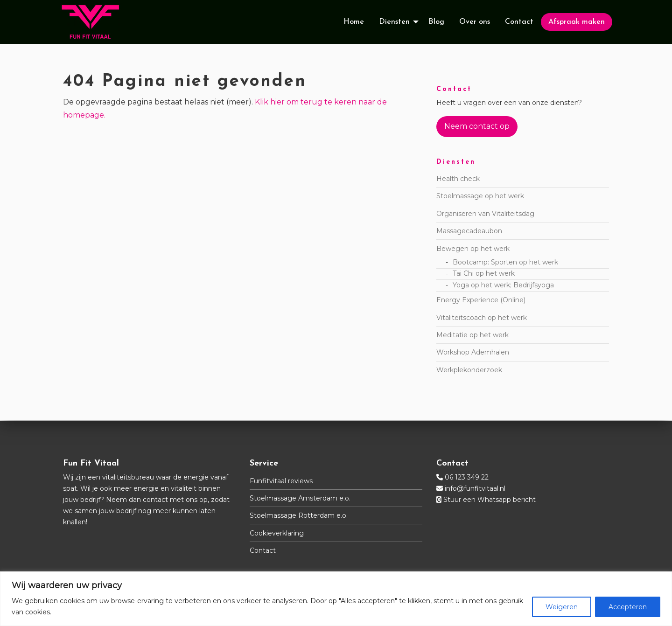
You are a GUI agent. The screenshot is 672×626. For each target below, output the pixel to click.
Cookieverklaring (277, 533)
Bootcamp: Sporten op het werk (505, 263)
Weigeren (562, 607)
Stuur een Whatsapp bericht (490, 500)
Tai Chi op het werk (484, 274)
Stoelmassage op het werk (480, 197)
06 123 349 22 (467, 477)
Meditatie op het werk (472, 336)
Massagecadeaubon (469, 232)
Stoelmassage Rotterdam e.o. (299, 515)
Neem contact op (477, 127)
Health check (458, 180)
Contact (263, 550)
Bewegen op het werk (473, 249)
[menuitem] (354, 22)
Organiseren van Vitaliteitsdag (485, 215)
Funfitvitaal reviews (281, 481)
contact (155, 500)
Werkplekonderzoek (469, 371)
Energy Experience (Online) (481, 301)
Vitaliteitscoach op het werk (482, 318)
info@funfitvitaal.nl (475, 488)
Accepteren (628, 607)
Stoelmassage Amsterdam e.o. (300, 498)
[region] (336, 599)
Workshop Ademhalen (473, 353)
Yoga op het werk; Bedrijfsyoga (503, 286)
